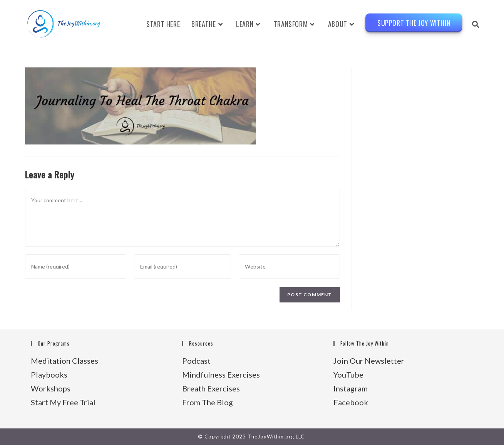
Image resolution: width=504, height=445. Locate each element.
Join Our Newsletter (369, 361)
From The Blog (208, 402)
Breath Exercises (211, 388)
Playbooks (49, 374)
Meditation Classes (64, 361)
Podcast (196, 361)
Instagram (351, 388)
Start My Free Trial (63, 402)
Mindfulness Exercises (221, 374)
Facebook (351, 402)
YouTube (348, 374)
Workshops (51, 388)
